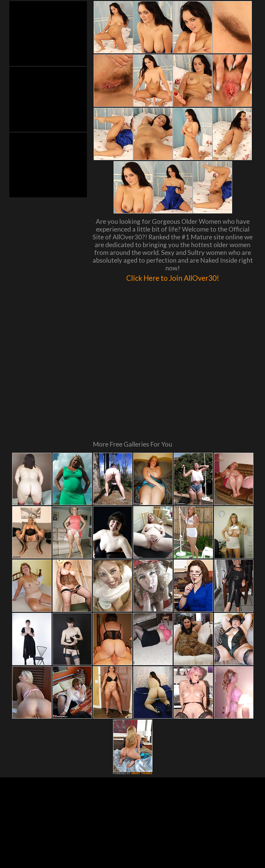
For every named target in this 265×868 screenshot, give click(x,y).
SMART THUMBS (142, 703)
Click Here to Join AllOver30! (173, 277)
